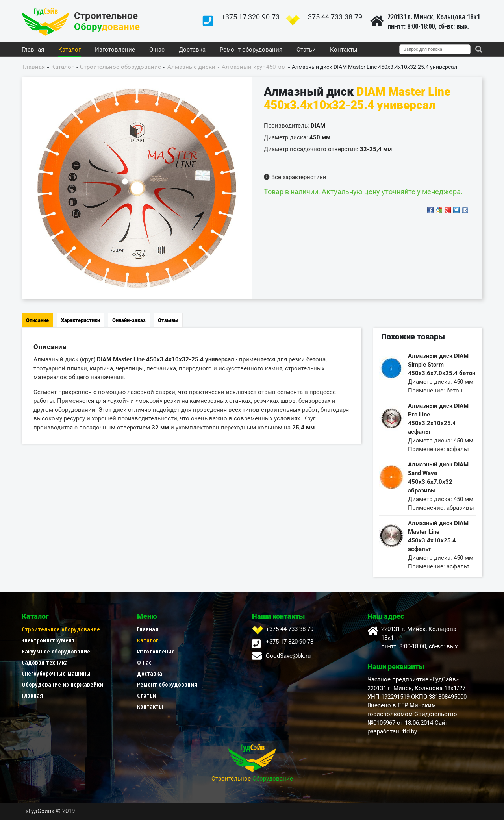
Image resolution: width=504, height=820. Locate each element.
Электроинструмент (48, 640)
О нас (157, 50)
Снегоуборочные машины (56, 674)
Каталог (69, 50)
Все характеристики (295, 178)
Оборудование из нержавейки (62, 685)
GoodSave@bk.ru (288, 656)
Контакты (344, 50)
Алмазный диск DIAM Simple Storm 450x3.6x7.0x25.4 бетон (442, 365)
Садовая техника (45, 663)
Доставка (192, 50)
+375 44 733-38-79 (333, 17)
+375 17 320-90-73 (250, 17)
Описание (37, 321)
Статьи (306, 50)
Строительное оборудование (61, 629)
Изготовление (115, 50)
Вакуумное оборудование (56, 652)
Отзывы (168, 321)
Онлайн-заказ (129, 321)
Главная (33, 50)
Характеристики (81, 321)
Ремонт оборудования (251, 50)
